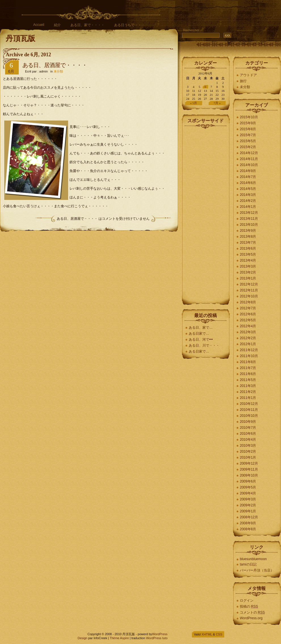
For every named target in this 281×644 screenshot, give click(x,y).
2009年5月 (248, 487)
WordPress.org (251, 618)
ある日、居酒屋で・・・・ (55, 65)
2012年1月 (248, 344)
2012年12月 (249, 284)
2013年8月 (248, 237)
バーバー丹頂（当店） (257, 570)
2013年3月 (248, 266)
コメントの (252, 612)
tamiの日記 (248, 564)
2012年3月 (248, 332)
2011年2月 (248, 392)
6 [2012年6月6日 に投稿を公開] (205, 87)
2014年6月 (248, 183)
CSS (219, 634)
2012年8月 (248, 302)
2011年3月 (248, 386)
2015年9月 (248, 123)
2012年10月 (249, 296)
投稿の (249, 606)
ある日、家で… (201, 328)
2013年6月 (248, 249)
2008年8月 (248, 529)
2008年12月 (249, 517)
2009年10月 (249, 475)
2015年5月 (248, 141)
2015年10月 (249, 117)
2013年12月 (249, 213)
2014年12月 (249, 153)
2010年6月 (248, 434)
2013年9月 (248, 231)
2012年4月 (248, 326)
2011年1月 (248, 398)
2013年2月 (248, 272)
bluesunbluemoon (253, 559)
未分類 (58, 71)
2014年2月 (248, 201)
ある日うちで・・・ (129, 25)
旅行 (243, 81)
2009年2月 (248, 505)
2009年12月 (249, 463)
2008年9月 (248, 523)
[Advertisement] (206, 214)
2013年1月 (248, 278)
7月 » (217, 103)
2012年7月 (248, 308)
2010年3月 (248, 446)
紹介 (57, 25)
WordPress (160, 634)
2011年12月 (249, 350)
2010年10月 (249, 416)
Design (82, 638)
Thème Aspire (119, 638)
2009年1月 (248, 511)
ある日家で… (199, 334)
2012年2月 (248, 338)
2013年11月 (249, 219)
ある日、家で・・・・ (87, 25)
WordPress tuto (157, 638)
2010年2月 (248, 452)
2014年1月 (248, 207)
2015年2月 (248, 147)
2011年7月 (248, 368)
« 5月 (194, 103)
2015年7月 (248, 135)
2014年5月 (248, 189)
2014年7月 (248, 177)
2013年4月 (248, 260)
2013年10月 (249, 225)
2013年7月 (248, 243)
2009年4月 (248, 493)
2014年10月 (249, 165)
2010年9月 (248, 422)
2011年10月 (249, 356)
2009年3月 (248, 499)
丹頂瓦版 (20, 39)
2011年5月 (248, 380)
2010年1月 (248, 457)
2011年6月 (248, 374)
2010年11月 (249, 410)
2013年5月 (248, 254)
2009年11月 (249, 469)
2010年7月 (248, 428)
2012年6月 (248, 314)
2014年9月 (248, 171)
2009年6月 (248, 481)
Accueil (39, 25)
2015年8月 (248, 129)
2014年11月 (249, 159)
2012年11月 (249, 290)
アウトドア (248, 75)
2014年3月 (248, 195)
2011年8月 (248, 362)
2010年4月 (248, 440)
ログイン (247, 600)
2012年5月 (248, 320)
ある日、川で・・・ (204, 345)
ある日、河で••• (201, 339)
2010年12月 (249, 404)
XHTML (207, 634)
